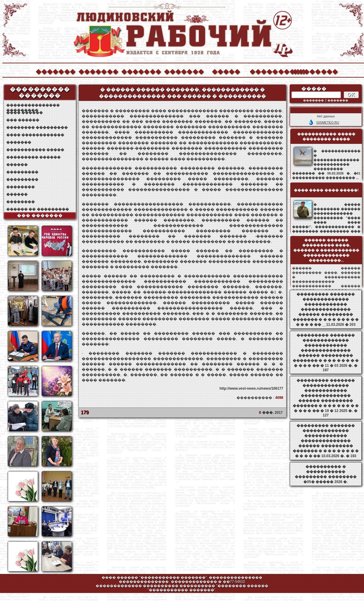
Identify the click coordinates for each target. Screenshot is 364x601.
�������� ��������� (37, 128)
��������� (22, 172)
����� (226, 71)
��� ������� (40, 215)
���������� (269, 71)
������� (55, 71)
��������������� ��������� (33, 105)
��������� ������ (33, 157)
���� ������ (25, 113)
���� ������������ (35, 135)
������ (17, 165)
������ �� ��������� (38, 209)
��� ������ (23, 120)
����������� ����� (35, 150)
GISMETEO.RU (328, 122)
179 (85, 412)
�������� (312, 71)
